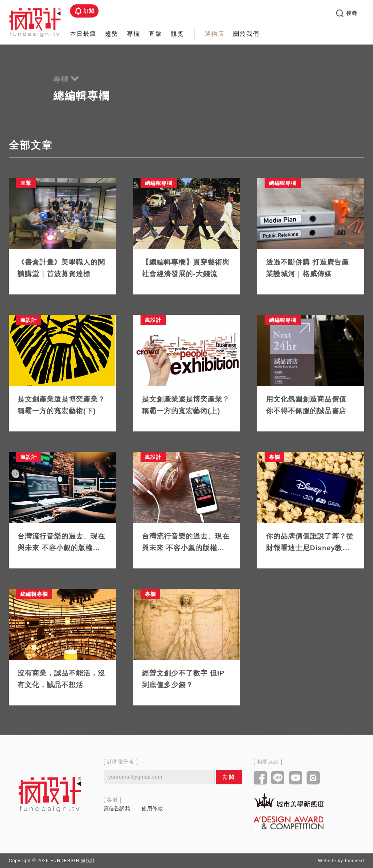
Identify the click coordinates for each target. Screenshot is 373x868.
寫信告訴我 (117, 808)
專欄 (134, 34)
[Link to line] (278, 778)
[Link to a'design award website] (289, 823)
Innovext (355, 861)
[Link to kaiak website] (289, 800)
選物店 (215, 34)
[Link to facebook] (260, 778)
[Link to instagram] (313, 778)
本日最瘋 (83, 34)
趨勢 (112, 34)
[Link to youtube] (296, 778)
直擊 (155, 34)
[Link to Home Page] (35, 22)
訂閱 (84, 11)
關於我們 (246, 34)
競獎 (177, 34)
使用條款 (152, 808)
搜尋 (347, 13)
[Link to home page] (50, 794)
